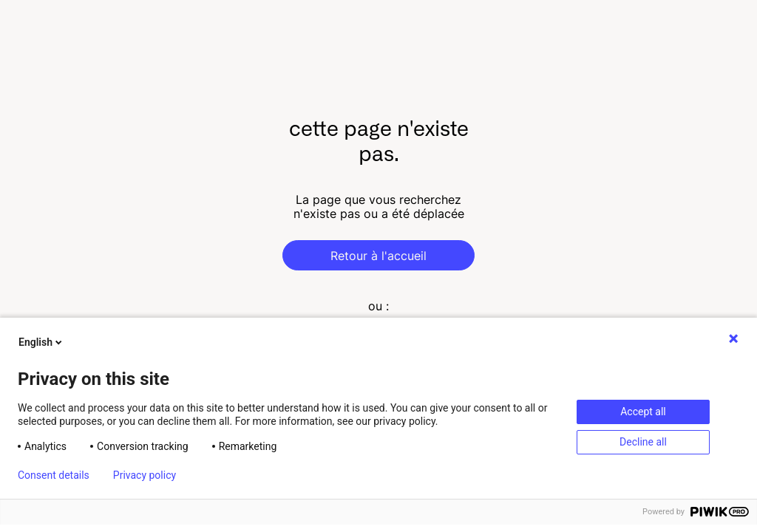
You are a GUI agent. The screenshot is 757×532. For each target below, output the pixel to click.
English (41, 342)
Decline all (643, 442)
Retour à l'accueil (378, 256)
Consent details (54, 475)
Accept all (643, 412)
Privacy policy (145, 475)
